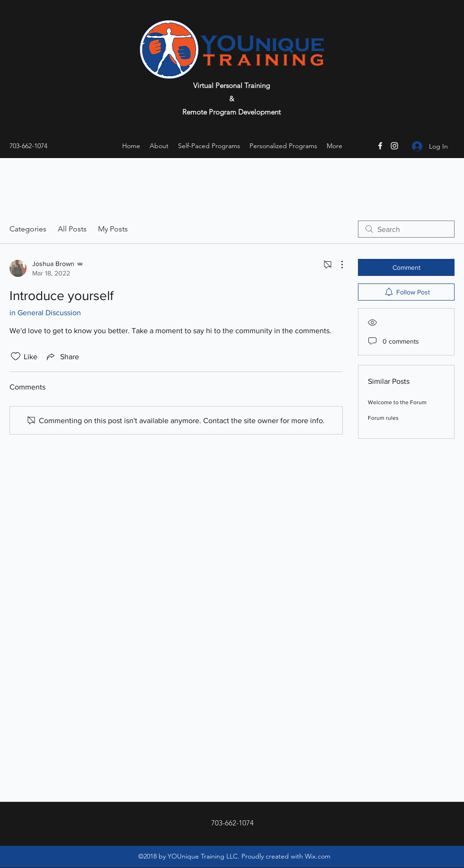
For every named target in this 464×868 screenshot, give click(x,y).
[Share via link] (62, 356)
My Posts (113, 229)
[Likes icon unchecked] (16, 356)
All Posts (72, 229)
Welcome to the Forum (397, 402)
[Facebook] (380, 146)
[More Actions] (337, 265)
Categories (28, 229)
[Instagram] (394, 146)
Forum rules (383, 418)
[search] (406, 229)
